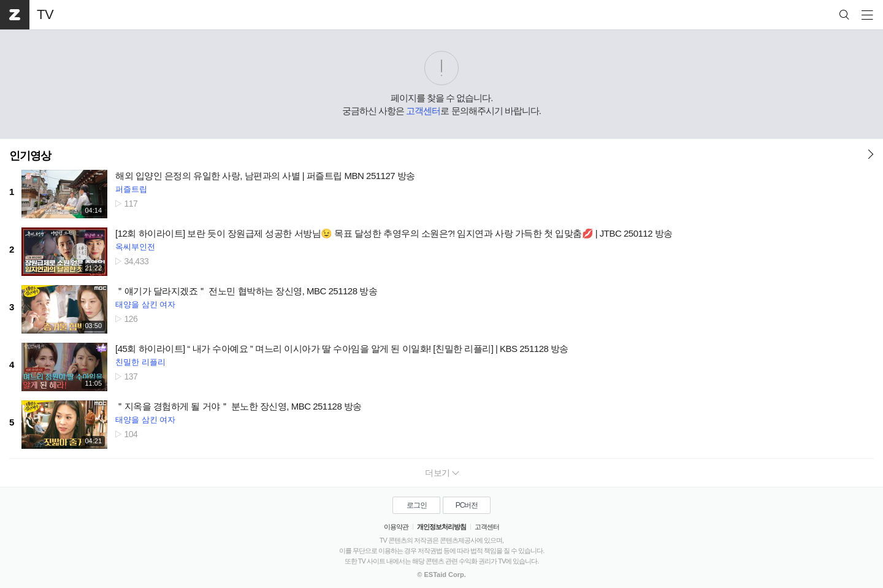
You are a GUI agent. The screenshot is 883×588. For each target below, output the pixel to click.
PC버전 (467, 505)
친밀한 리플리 (140, 362)
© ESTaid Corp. (441, 575)
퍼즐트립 (131, 189)
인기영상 (30, 156)
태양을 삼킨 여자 (145, 304)
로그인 (417, 505)
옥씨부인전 (135, 247)
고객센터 (423, 111)
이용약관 (396, 527)
